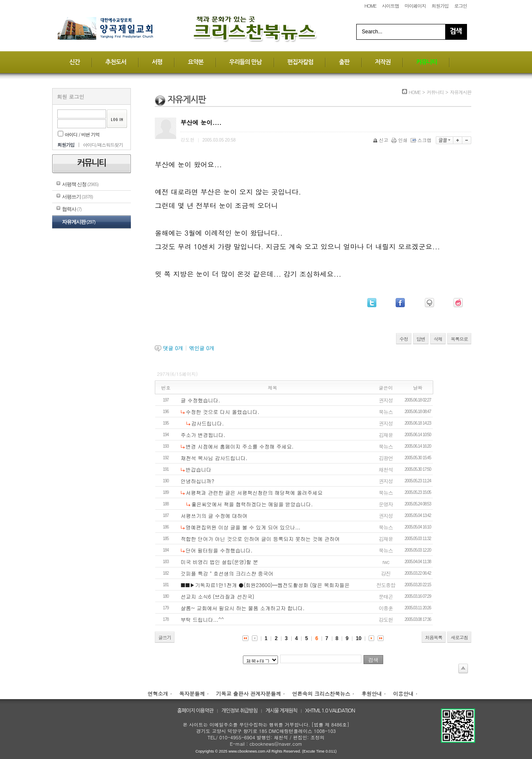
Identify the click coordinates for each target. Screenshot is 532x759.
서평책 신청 (80, 184)
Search (456, 32)
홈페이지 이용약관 (195, 711)
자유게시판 (79, 222)
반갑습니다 (198, 469)
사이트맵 (390, 6)
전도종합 (386, 585)
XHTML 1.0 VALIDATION (330, 711)
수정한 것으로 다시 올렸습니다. (222, 412)
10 (359, 638)
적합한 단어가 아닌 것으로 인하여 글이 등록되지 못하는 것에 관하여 (260, 539)
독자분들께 (192, 693)
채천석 (386, 469)
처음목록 (434, 637)
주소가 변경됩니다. (203, 435)
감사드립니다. (207, 423)
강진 (386, 573)
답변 (421, 339)
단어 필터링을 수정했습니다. (219, 550)
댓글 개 (173, 348)
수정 (404, 339)
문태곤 (386, 596)
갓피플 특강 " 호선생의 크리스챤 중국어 (227, 573)
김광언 (386, 458)
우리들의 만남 (245, 62)
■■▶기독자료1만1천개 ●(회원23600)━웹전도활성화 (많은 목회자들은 (265, 585)
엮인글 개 (202, 348)
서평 (157, 62)
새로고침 (459, 637)
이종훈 (386, 608)
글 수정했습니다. (201, 400)
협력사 (72, 209)
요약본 (195, 62)
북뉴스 (386, 412)
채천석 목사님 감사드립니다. (214, 458)
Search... (372, 32)
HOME (370, 6)
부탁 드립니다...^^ (202, 619)
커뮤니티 (427, 62)
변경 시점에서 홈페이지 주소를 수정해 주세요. (239, 446)
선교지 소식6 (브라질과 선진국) (218, 596)
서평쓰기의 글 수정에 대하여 (214, 515)
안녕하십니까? (198, 481)
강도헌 (386, 619)
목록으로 (459, 339)
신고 (381, 140)
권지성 (386, 400)
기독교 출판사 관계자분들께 (248, 693)
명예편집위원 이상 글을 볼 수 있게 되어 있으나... (243, 527)
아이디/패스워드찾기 (103, 145)
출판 (344, 62)
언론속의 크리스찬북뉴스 (321, 693)
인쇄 (400, 140)
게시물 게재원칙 (281, 711)
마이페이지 (415, 6)
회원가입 (440, 6)
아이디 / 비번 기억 (79, 134)
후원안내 (372, 693)
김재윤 (386, 435)
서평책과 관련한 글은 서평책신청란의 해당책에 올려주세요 (254, 492)
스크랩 (422, 140)
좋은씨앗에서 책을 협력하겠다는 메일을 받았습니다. (252, 504)
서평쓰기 (77, 197)
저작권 (383, 62)
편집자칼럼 (300, 62)
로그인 (461, 6)
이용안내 (403, 693)
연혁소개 (158, 693)
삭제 (438, 339)
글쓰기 (165, 637)
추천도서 (116, 62)
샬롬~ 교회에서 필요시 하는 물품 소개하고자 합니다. (243, 608)
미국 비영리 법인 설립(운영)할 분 (220, 562)
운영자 (386, 504)
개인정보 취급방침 (240, 711)
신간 (74, 62)
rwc (386, 562)
